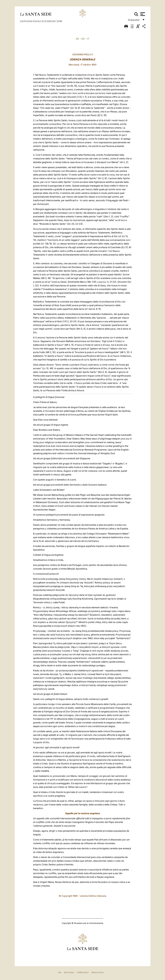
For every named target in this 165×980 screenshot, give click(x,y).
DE (77, 39)
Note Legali (69, 973)
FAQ (60, 973)
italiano (134, 21)
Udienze (51, 21)
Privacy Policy (98, 973)
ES (83, 39)
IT (88, 39)
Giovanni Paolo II (32, 21)
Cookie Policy (83, 973)
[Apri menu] (142, 14)
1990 (60, 21)
